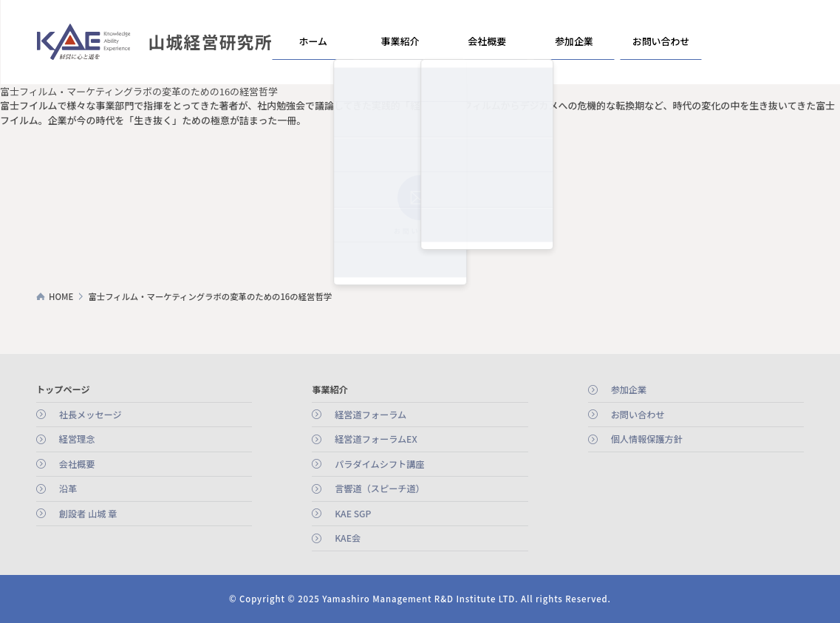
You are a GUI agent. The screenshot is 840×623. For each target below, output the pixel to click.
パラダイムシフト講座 (379, 464)
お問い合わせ (660, 41)
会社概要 (487, 41)
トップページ (63, 389)
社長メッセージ (91, 415)
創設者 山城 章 (88, 514)
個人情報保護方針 (647, 439)
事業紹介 (400, 41)
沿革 (68, 488)
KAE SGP (353, 514)
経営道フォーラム (371, 415)
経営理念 (77, 439)
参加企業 (573, 41)
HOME (61, 296)
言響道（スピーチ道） (380, 488)
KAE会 (348, 538)
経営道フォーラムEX (376, 439)
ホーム (313, 41)
